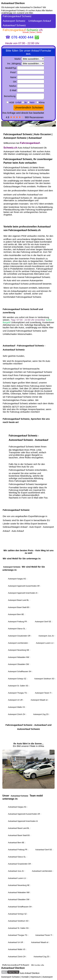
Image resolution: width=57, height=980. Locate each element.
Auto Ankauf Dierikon (30, 973)
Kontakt (25, 977)
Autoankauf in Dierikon (31, 7)
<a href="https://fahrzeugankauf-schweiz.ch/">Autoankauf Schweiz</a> (29, 490)
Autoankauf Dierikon (13, 3)
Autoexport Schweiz (11, 977)
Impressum (36, 977)
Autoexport (48, 977)
